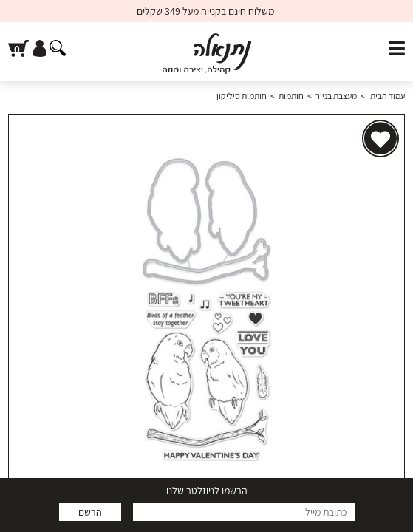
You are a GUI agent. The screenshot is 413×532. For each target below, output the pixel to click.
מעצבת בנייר (336, 96)
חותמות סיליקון (242, 96)
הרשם (90, 512)
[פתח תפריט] (397, 49)
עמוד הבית (387, 96)
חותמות (291, 96)
